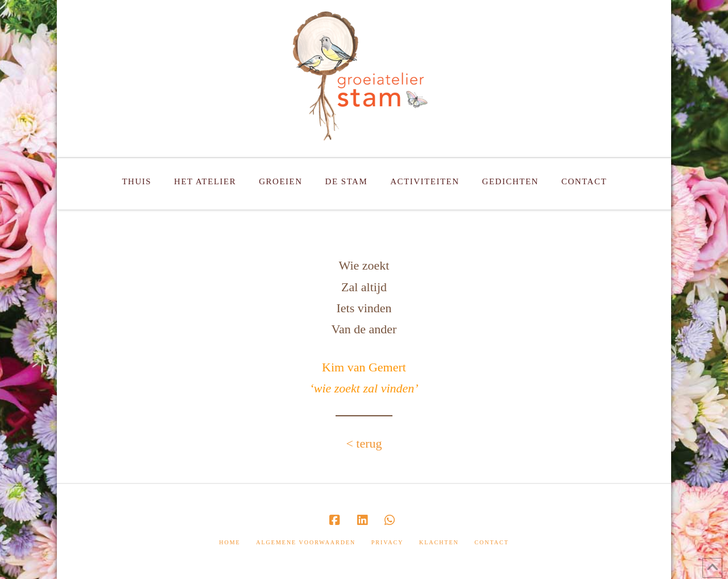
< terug (364, 443)
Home (229, 542)
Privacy (388, 542)
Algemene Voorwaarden (306, 542)
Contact (491, 542)
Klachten (439, 542)
